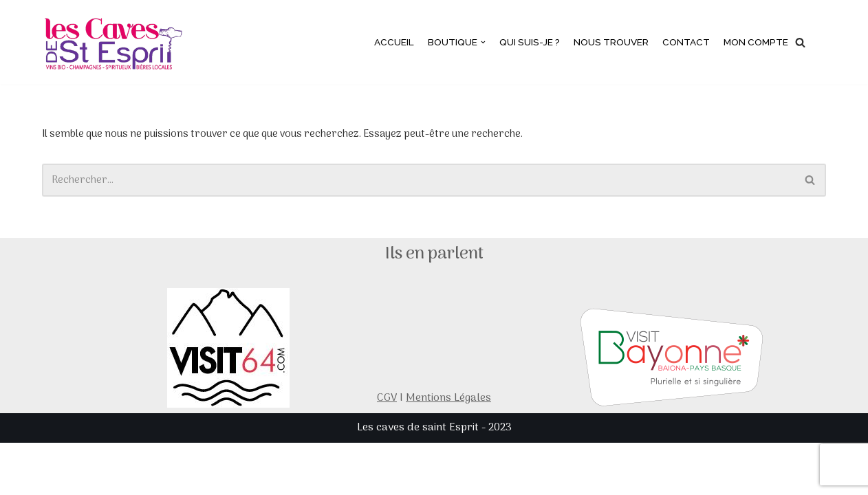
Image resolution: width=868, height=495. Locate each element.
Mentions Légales (448, 450)
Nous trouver (608, 42)
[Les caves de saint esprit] (116, 42)
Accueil (388, 42)
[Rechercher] (800, 42)
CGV (387, 450)
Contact (684, 42)
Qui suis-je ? (525, 42)
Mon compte (755, 42)
